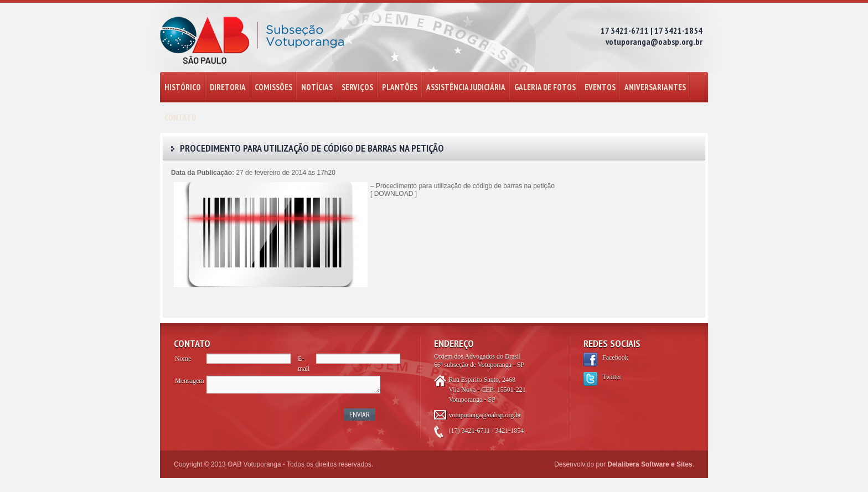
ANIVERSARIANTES (655, 87)
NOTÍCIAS (317, 87)
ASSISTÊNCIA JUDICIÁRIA (466, 87)
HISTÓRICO (183, 87)
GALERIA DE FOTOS (545, 87)
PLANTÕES (400, 87)
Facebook (615, 358)
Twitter (612, 377)
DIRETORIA (228, 87)
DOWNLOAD (394, 194)
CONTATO (180, 118)
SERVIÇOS (357, 87)
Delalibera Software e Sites (650, 464)
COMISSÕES (273, 87)
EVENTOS (600, 87)
